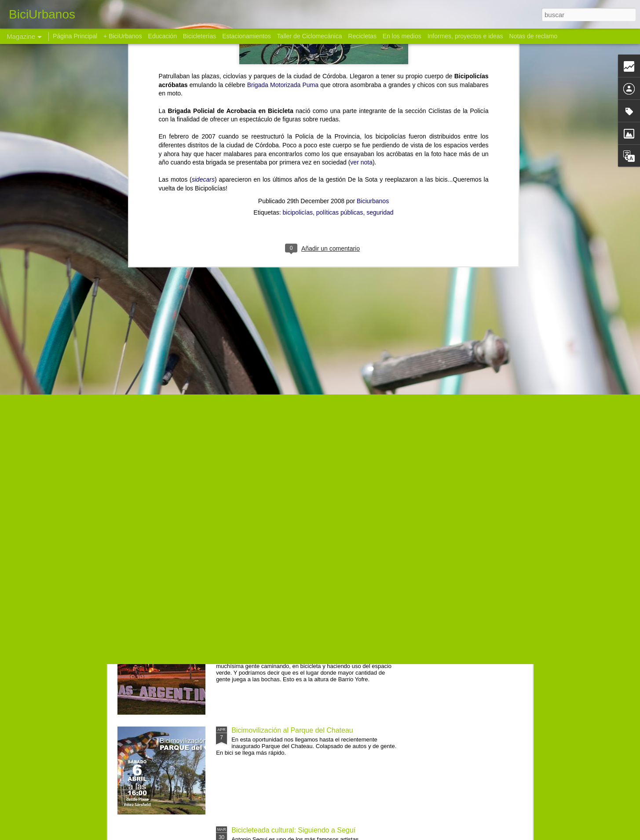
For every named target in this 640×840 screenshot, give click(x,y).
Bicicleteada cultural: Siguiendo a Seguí (293, 830)
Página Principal (75, 36)
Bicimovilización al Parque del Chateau (292, 730)
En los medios (402, 36)
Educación (163, 36)
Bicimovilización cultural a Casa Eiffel (289, 531)
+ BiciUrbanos (123, 36)
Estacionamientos (247, 36)
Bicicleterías (199, 36)
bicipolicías (297, 62)
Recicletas (362, 36)
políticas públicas (340, 62)
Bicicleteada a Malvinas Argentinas (286, 630)
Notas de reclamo (534, 36)
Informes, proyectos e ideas (465, 36)
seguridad (380, 62)
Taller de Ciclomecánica (310, 36)
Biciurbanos (373, 51)
